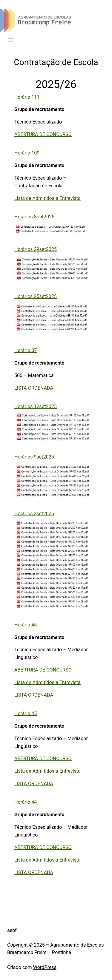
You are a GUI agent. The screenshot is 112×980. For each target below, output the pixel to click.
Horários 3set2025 (34, 514)
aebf (12, 930)
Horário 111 (27, 97)
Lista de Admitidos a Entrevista (47, 198)
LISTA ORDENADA (34, 388)
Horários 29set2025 (36, 249)
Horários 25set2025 (36, 296)
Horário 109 (27, 153)
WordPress (45, 967)
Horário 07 (26, 350)
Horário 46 (26, 625)
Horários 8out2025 (34, 217)
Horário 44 (26, 802)
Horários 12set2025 (36, 406)
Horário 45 (26, 713)
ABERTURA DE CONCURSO (43, 134)
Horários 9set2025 (34, 457)
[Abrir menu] (11, 40)
